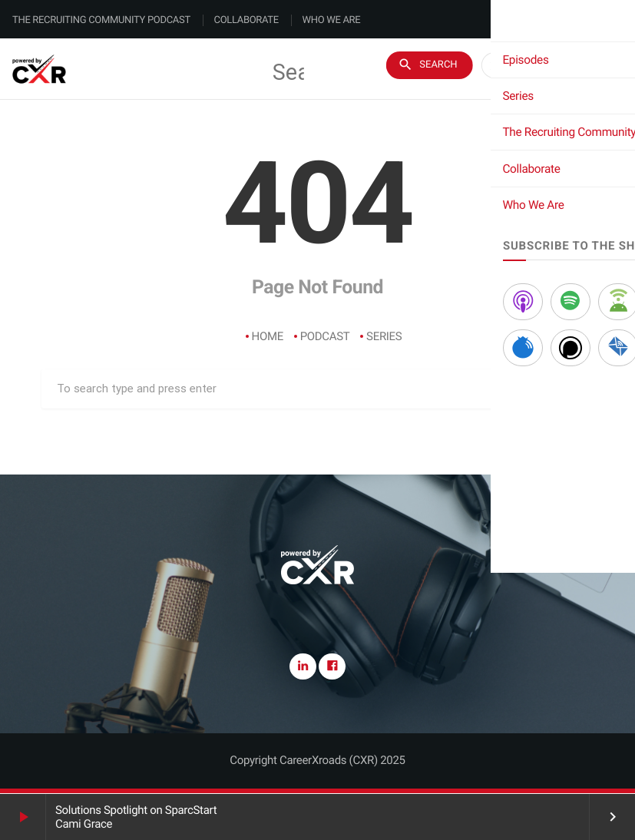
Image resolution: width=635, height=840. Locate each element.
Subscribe (572, 69)
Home (268, 336)
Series (384, 336)
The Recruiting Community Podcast (101, 20)
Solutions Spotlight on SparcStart (136, 810)
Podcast (325, 336)
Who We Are (332, 20)
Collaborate (246, 20)
